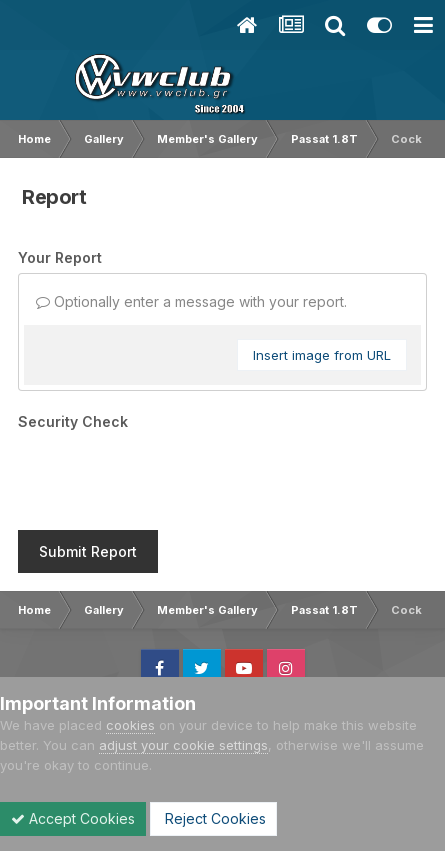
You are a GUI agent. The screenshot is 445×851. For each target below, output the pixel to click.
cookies (130, 725)
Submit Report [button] (88, 551)
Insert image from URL (322, 355)
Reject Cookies (213, 818)
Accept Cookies (73, 818)
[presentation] (170, 476)
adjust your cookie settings (183, 745)
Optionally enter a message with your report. (191, 301)
